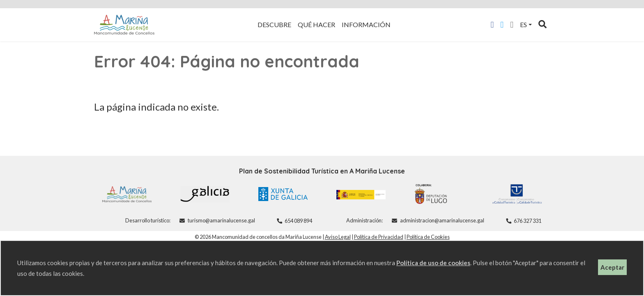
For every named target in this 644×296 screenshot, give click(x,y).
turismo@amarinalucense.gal (221, 220)
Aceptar (612, 267)
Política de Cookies (428, 237)
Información (366, 24)
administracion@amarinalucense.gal (442, 220)
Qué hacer (316, 24)
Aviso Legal (338, 237)
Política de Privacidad (379, 237)
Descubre (274, 24)
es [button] (523, 24)
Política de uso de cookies (433, 263)
